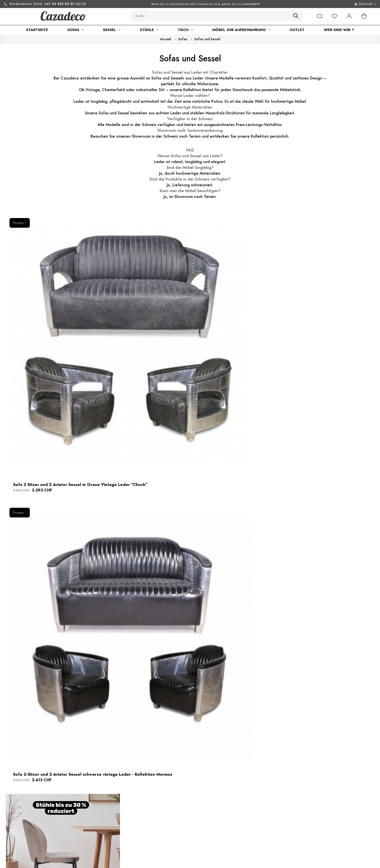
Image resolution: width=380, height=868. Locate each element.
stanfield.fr (251, 4)
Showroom (114, 833)
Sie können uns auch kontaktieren (52, 839)
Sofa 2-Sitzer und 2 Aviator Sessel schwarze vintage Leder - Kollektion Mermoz (185, 342)
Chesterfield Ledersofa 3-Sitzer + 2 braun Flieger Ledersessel (58, 492)
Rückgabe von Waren (195, 807)
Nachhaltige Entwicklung (126, 825)
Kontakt (183, 798)
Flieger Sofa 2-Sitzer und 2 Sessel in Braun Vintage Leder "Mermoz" (309, 492)
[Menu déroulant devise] (332, 4)
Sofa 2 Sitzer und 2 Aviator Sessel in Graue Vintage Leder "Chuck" (59, 342)
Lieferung (184, 825)
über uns (112, 798)
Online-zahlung (189, 833)
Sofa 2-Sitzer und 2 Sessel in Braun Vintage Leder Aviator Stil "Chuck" (184, 492)
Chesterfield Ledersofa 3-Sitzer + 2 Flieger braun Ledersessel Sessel (309, 642)
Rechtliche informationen (127, 807)
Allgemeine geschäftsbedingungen (136, 816)
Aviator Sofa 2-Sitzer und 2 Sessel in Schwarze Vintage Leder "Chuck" (188, 642)
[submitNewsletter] (355, 812)
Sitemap (183, 816)
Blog (108, 842)
